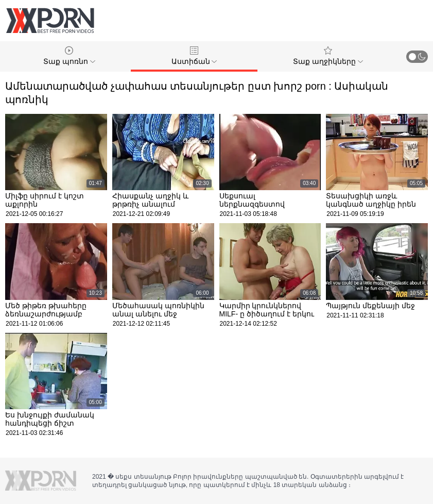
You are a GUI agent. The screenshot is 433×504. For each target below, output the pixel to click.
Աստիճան (194, 56)
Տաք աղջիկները (328, 56)
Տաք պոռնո (69, 56)
